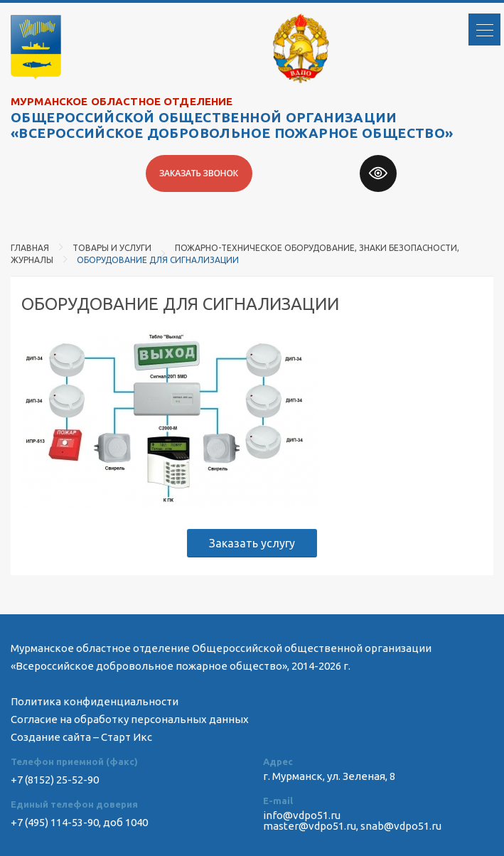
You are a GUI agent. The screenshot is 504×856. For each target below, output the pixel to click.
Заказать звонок (199, 173)
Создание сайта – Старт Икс (81, 737)
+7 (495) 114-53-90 (55, 822)
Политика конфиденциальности (95, 701)
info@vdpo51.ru (302, 815)
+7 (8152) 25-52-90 (55, 780)
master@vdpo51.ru (310, 826)
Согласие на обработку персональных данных (130, 719)
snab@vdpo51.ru (401, 826)
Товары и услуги (112, 248)
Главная (30, 248)
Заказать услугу (252, 543)
